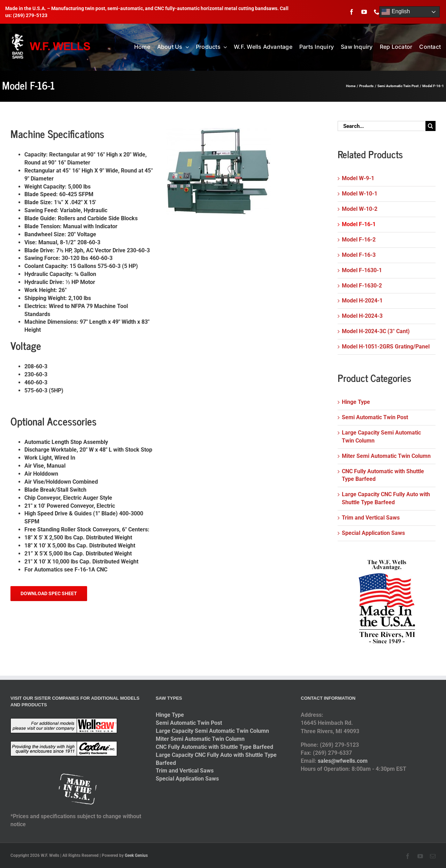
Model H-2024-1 (362, 301)
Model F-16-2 (359, 240)
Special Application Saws (373, 533)
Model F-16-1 (359, 224)
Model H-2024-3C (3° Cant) (376, 331)
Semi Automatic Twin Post (375, 417)
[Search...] (382, 126)
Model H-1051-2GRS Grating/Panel (386, 347)
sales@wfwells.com (343, 761)
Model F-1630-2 (362, 286)
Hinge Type (356, 402)
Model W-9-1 (358, 178)
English (396, 12)
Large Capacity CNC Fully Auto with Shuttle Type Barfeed (216, 759)
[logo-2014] (50, 35)
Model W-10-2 (360, 209)
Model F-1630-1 (362, 270)
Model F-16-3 (359, 255)
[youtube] (364, 12)
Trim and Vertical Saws (371, 518)
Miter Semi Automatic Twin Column (386, 456)
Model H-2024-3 (362, 316)
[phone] (377, 12)
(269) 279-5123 (30, 15)
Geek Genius (136, 855)
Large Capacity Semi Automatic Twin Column (212, 731)
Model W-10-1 (360, 194)
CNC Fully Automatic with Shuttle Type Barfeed (214, 747)
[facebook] (352, 12)
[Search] (430, 126)
